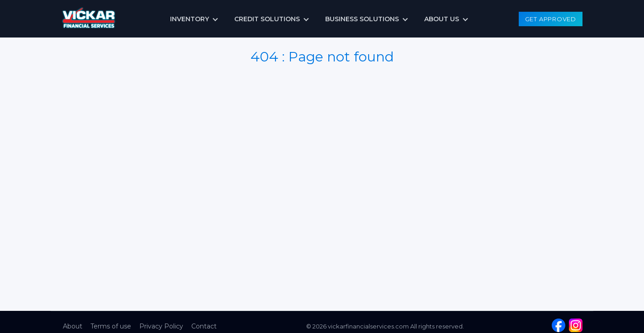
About (73, 326)
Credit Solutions (267, 19)
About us (442, 19)
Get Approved (551, 19)
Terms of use (111, 326)
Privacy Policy (161, 326)
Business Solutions (362, 19)
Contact (204, 326)
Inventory (189, 19)
